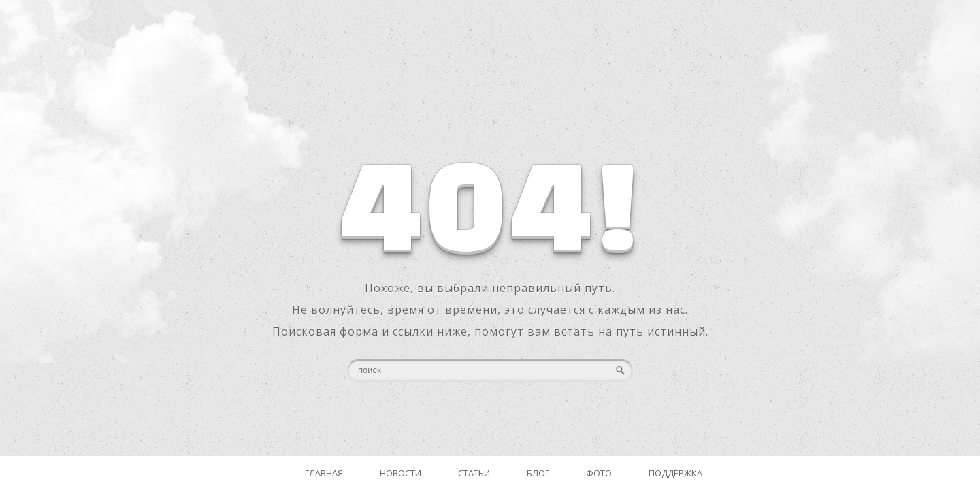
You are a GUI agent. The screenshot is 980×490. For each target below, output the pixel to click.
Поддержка (675, 473)
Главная (324, 473)
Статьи (474, 473)
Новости (401, 473)
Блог (538, 473)
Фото (599, 473)
